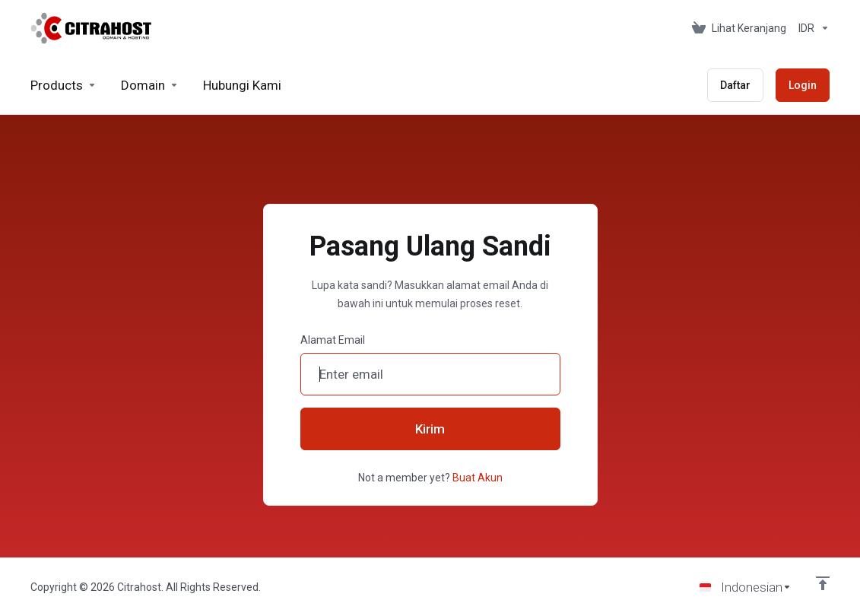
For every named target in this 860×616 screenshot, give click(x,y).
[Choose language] (746, 587)
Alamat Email (333, 340)
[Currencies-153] (811, 28)
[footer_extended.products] (63, 85)
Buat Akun (478, 478)
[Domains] (150, 85)
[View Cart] (739, 28)
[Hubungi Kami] (242, 85)
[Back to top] (823, 583)
